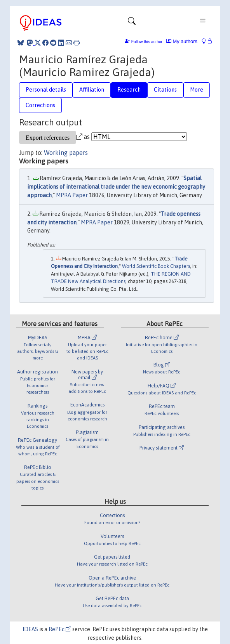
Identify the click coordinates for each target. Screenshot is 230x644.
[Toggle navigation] (132, 23)
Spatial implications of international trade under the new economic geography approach (116, 187)
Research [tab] (129, 90)
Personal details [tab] (46, 90)
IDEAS (30, 629)
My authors (182, 41)
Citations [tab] (165, 90)
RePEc (60, 629)
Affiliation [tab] (92, 90)
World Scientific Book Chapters (156, 266)
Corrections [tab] (40, 105)
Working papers (66, 153)
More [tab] (197, 90)
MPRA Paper (72, 195)
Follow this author (147, 42)
